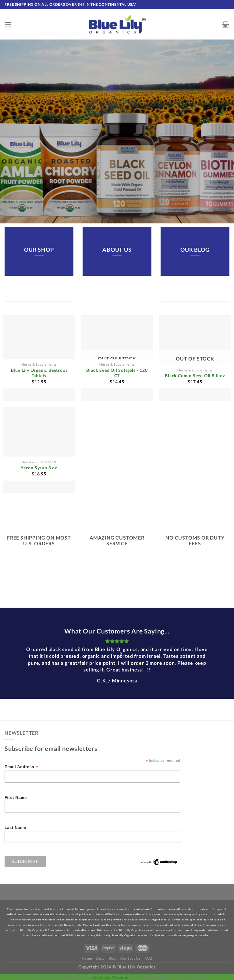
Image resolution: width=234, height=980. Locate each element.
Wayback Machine (110, 977)
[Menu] (8, 24)
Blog (112, 958)
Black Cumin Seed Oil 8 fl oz (195, 376)
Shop (100, 958)
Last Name (15, 828)
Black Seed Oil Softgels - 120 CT (117, 373)
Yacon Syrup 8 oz (39, 468)
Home (87, 958)
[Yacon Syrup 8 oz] (39, 450)
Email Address (21, 767)
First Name (16, 798)
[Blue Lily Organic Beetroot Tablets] (39, 358)
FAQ (149, 958)
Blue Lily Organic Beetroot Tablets (39, 373)
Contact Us (130, 958)
